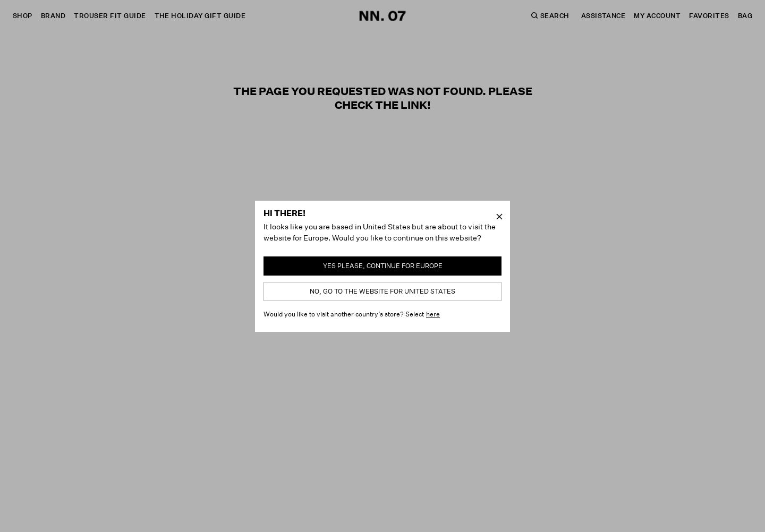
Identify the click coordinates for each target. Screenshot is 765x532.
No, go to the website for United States (382, 291)
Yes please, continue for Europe (383, 266)
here (433, 314)
